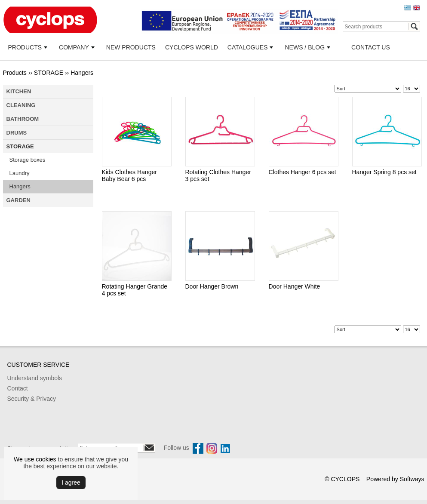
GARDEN (18, 200)
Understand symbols (35, 378)
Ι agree (71, 482)
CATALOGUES (248, 47)
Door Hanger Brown (212, 286)
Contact (18, 388)
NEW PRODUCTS (131, 47)
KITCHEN (19, 91)
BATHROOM (23, 119)
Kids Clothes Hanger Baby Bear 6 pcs (129, 175)
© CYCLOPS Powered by (362, 479)
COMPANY (74, 47)
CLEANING (21, 105)
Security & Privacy (32, 399)
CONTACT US (371, 47)
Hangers (82, 73)
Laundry (20, 173)
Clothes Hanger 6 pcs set (303, 172)
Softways (412, 479)
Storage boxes (28, 160)
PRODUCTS (25, 47)
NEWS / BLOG (305, 47)
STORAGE (49, 73)
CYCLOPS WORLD (192, 47)
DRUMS (17, 133)
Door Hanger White (295, 286)
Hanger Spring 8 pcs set (384, 172)
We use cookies (35, 459)
